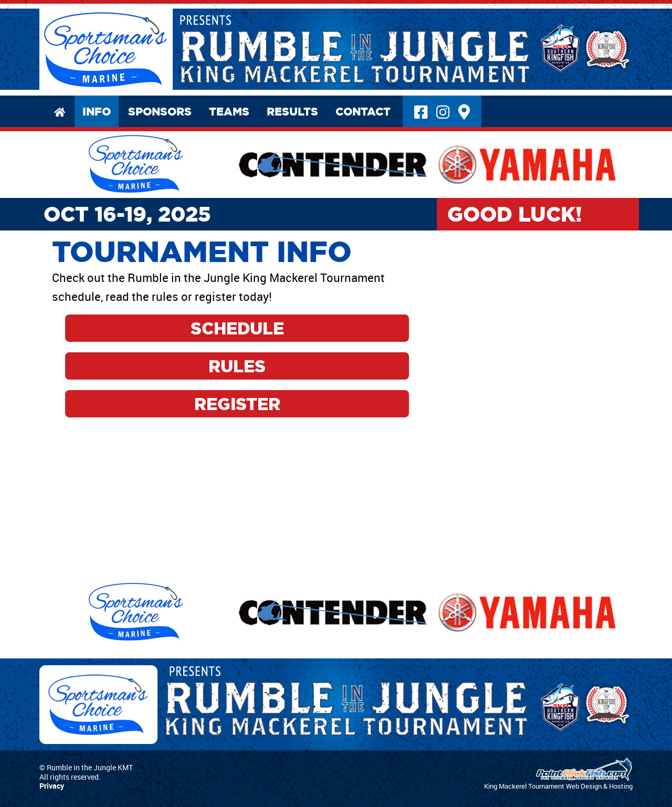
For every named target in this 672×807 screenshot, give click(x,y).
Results (292, 111)
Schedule (237, 328)
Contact (363, 111)
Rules (237, 366)
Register (237, 404)
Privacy (52, 786)
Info (97, 111)
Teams (229, 111)
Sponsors (160, 111)
